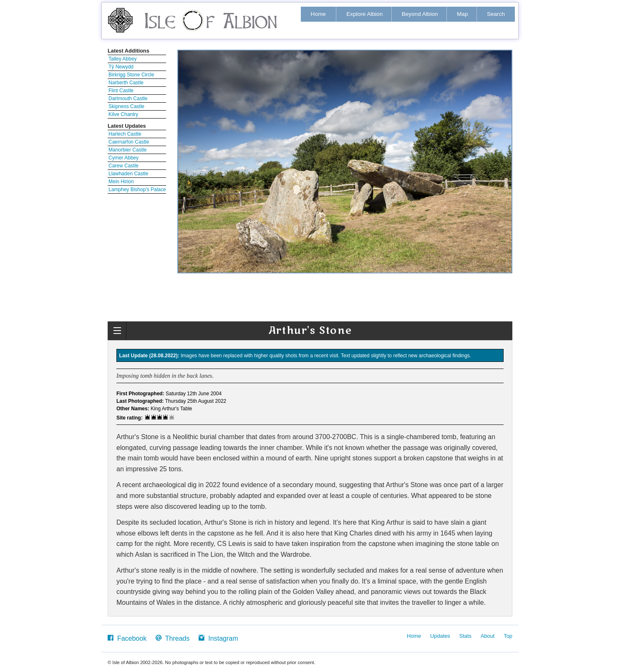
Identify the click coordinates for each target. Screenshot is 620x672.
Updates (440, 636)
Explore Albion (364, 14)
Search (496, 14)
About (488, 636)
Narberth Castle (126, 83)
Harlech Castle (125, 134)
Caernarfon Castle (129, 142)
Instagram (218, 638)
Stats (465, 636)
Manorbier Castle (127, 150)
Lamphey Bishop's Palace (137, 189)
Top (508, 636)
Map (462, 14)
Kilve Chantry (123, 114)
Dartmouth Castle (128, 99)
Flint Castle (121, 91)
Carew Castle (123, 166)
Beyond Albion (420, 14)
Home (318, 14)
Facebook (127, 638)
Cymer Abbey (123, 158)
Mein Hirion (121, 182)
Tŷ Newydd (121, 67)
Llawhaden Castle (128, 174)
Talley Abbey (122, 59)
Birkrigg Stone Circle (131, 75)
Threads (173, 638)
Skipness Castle (126, 106)
